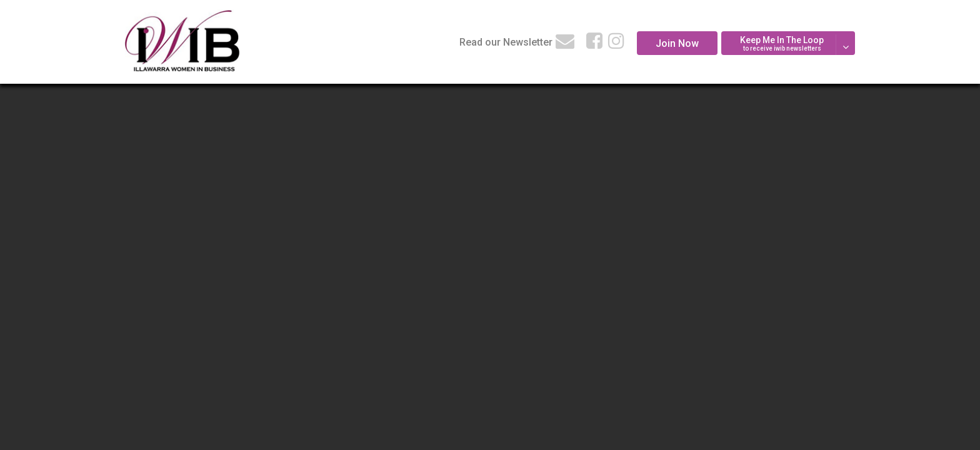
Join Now (677, 43)
